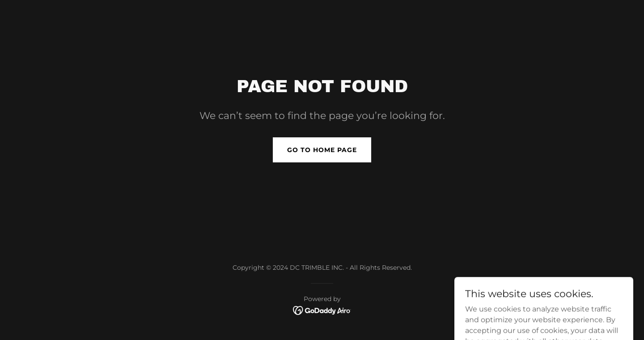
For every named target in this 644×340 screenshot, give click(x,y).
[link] (322, 310)
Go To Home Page (322, 150)
